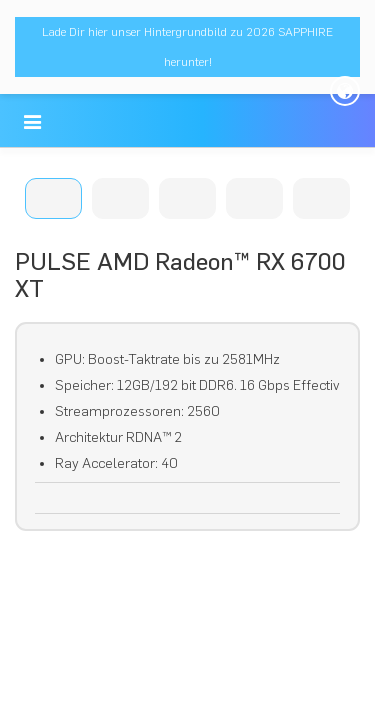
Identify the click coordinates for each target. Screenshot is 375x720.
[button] (32, 122)
